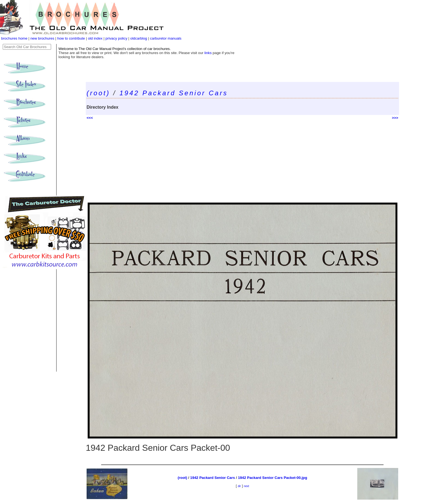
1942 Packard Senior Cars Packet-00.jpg (272, 478)
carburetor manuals (166, 38)
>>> (395, 118)
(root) (98, 93)
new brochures (42, 38)
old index (95, 38)
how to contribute (71, 38)
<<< (90, 118)
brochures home (14, 38)
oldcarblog (139, 38)
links (208, 53)
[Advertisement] (242, 162)
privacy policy (117, 38)
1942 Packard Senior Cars (174, 93)
